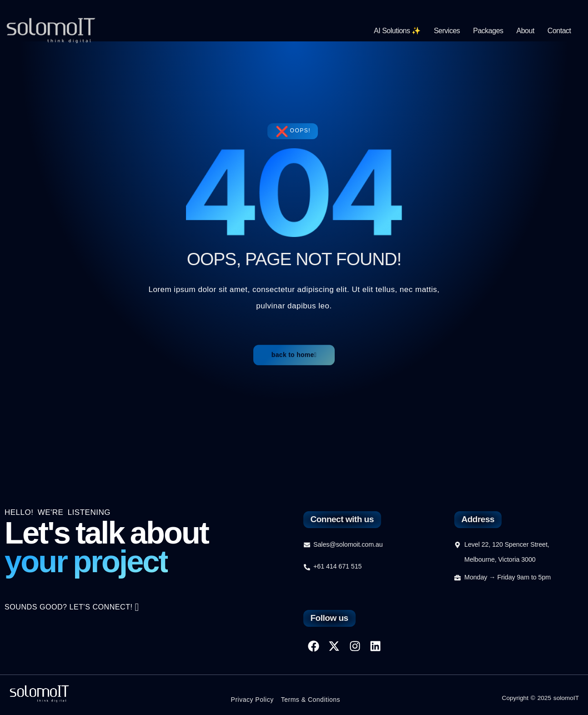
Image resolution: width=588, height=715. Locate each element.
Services (447, 31)
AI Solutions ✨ (397, 31)
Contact (559, 31)
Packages (488, 31)
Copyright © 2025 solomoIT (539, 698)
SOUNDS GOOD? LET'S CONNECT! (75, 612)
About (525, 31)
